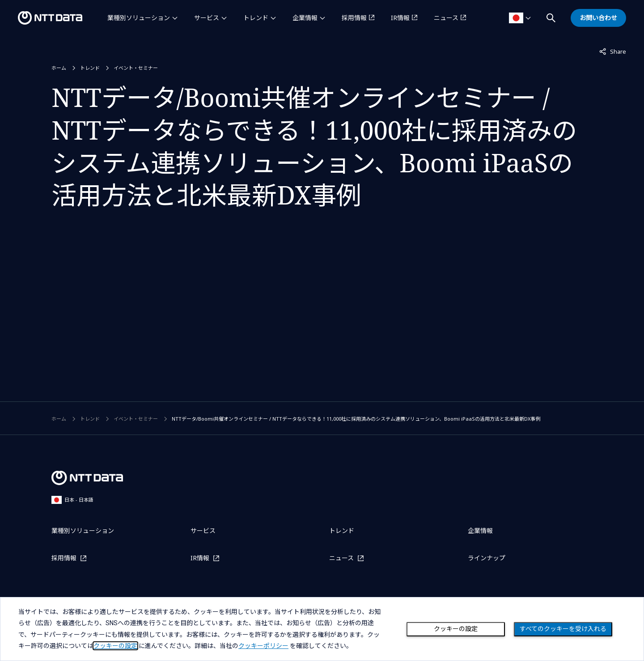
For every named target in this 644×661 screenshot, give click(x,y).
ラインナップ (487, 558)
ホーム (59, 68)
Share (613, 51)
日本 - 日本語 (72, 500)
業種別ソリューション (139, 18)
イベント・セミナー (136, 68)
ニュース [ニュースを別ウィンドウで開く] (446, 18)
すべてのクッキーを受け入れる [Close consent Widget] (563, 629)
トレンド (256, 18)
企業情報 (305, 18)
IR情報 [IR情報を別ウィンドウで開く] (400, 18)
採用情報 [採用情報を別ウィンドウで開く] (354, 18)
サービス (207, 18)
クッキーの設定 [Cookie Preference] (456, 629)
